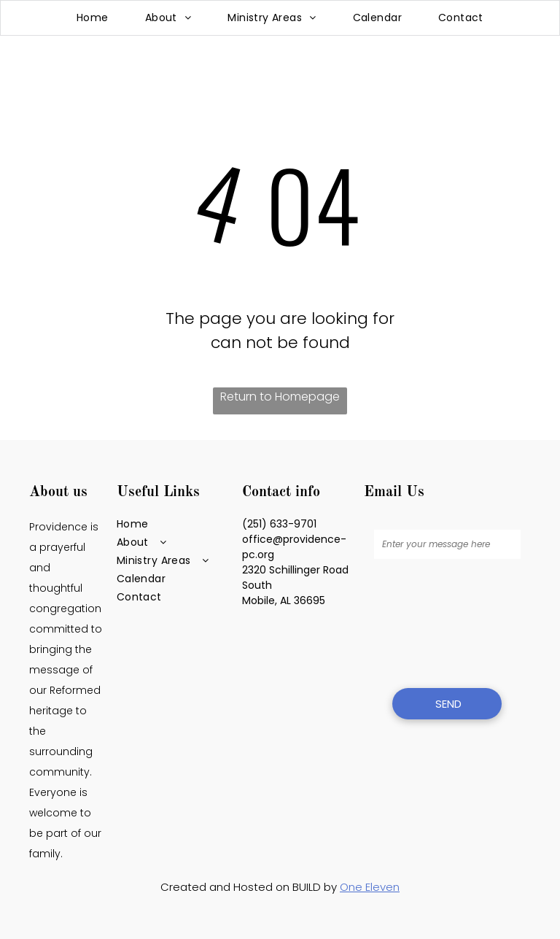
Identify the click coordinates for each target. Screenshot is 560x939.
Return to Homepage (280, 397)
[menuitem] (93, 18)
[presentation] (434, 621)
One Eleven (370, 887)
